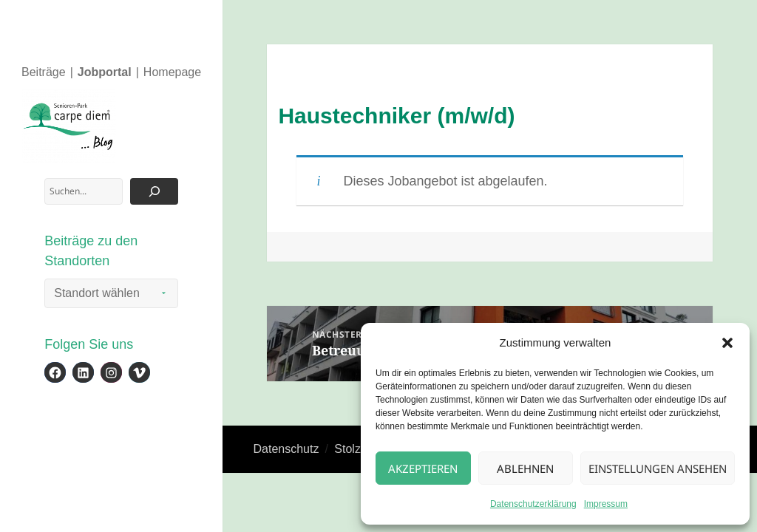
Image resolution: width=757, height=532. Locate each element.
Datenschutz (286, 449)
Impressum (606, 504)
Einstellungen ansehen (658, 468)
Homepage (172, 72)
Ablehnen (525, 468)
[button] (727, 343)
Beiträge (44, 72)
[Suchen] (154, 191)
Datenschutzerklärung (533, 504)
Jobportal (105, 72)
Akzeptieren (423, 468)
